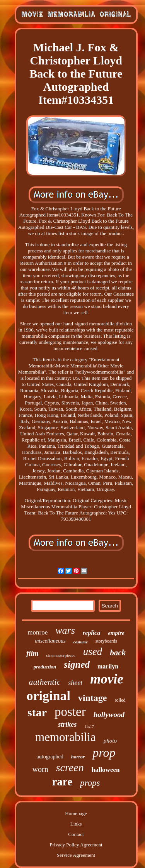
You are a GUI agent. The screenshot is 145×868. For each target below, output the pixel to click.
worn (40, 769)
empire (116, 633)
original (48, 696)
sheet (75, 683)
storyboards (106, 641)
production (45, 667)
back (118, 653)
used (93, 651)
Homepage (76, 813)
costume (81, 642)
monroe (38, 632)
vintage (93, 698)
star (37, 712)
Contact (76, 834)
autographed (50, 757)
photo (110, 741)
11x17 (89, 727)
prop (104, 753)
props (90, 783)
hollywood (109, 715)
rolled (120, 700)
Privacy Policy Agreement (76, 845)
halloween (106, 770)
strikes (67, 724)
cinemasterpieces (61, 655)
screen (70, 767)
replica (91, 633)
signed (77, 664)
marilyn (108, 666)
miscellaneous (50, 641)
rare (62, 782)
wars (65, 630)
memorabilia (66, 737)
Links (76, 824)
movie (107, 679)
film (32, 653)
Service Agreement (76, 855)
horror (78, 757)
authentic (44, 682)
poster (70, 712)
